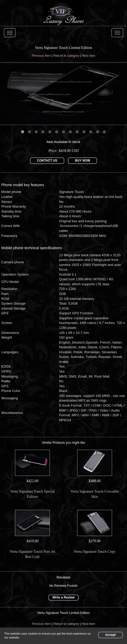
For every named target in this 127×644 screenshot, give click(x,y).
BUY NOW (83, 161)
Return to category (67, 56)
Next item (89, 56)
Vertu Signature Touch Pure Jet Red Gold (33, 554)
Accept (110, 635)
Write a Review (63, 597)
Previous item (41, 56)
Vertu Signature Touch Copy (95, 552)
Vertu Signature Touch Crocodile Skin (94, 494)
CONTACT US (47, 161)
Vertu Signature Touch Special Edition (32, 494)
